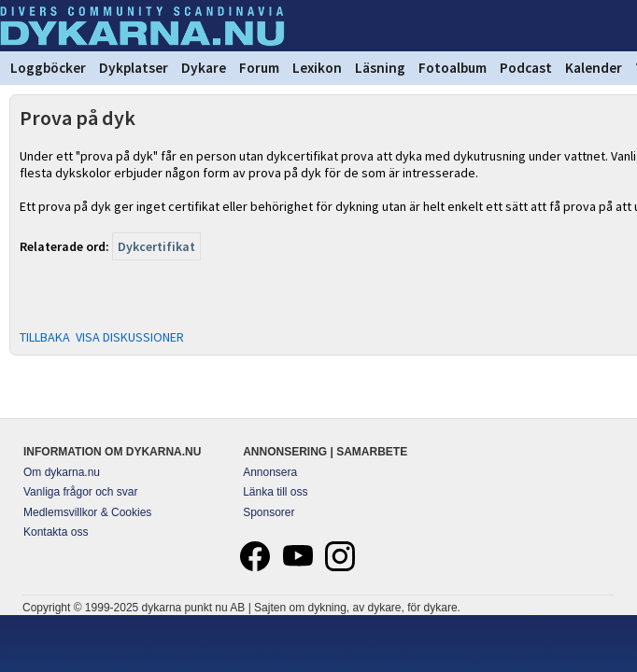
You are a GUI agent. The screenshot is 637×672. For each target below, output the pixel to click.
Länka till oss (275, 492)
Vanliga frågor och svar (81, 492)
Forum (259, 68)
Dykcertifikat (156, 246)
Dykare (204, 68)
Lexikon (317, 68)
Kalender (594, 68)
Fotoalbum (453, 68)
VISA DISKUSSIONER (130, 337)
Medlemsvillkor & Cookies (87, 512)
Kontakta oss (56, 532)
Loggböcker (48, 68)
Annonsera (270, 472)
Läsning (380, 68)
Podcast (526, 68)
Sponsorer (269, 512)
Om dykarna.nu (62, 472)
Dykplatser (134, 68)
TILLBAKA (45, 337)
